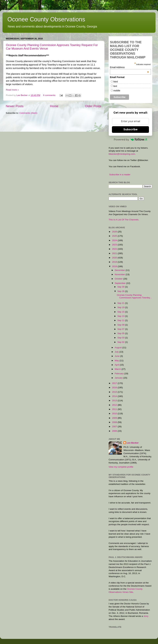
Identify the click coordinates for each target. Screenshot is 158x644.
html (116, 82)
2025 (115, 236)
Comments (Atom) (28, 113)
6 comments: (50, 95)
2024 (115, 240)
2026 (115, 232)
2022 (115, 249)
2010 (115, 414)
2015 (115, 392)
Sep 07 (121, 329)
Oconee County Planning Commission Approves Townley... (134, 296)
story (146, 616)
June (117, 356)
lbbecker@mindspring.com (122, 154)
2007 (115, 427)
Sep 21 (121, 303)
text (115, 86)
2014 (115, 396)
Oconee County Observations (46, 19)
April (117, 365)
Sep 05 (121, 333)
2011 (115, 409)
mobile (117, 91)
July (117, 352)
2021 (115, 253)
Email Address (129, 67)
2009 (115, 418)
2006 (115, 431)
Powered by (131, 139)
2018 (115, 266)
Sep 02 (121, 342)
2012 (115, 405)
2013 (115, 401)
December (120, 270)
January (119, 378)
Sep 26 (121, 291)
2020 (115, 258)
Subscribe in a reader (120, 175)
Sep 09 (121, 325)
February (119, 374)
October (119, 279)
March (118, 369)
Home (54, 106)
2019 (115, 262)
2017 (115, 383)
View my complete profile (121, 467)
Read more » (12, 90)
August (118, 348)
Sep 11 (121, 320)
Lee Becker (133, 443)
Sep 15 (121, 312)
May (117, 361)
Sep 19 (121, 307)
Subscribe (131, 129)
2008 (115, 422)
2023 (115, 245)
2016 (115, 388)
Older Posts (93, 106)
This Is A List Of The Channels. (124, 220)
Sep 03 (121, 338)
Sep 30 (121, 287)
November (120, 274)
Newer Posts (15, 106)
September (120, 283)
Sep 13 (121, 316)
